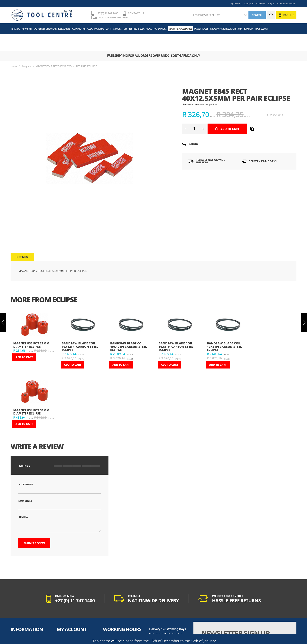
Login (60, 617)
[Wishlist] (271, 14)
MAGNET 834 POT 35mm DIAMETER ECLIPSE (31, 393)
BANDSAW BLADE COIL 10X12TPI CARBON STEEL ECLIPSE (80, 328)
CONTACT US (135, 14)
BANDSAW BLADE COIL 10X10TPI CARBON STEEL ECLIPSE (129, 328)
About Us (16, 612)
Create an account (286, 4)
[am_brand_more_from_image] (34, 307)
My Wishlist (63, 621)
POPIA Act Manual (21, 626)
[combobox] (221, 14)
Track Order (63, 626)
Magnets (27, 48)
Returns (61, 631)
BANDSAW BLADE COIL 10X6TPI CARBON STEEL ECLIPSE (224, 328)
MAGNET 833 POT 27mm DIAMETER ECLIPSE (31, 326)
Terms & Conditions (21, 617)
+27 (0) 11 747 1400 (106, 14)
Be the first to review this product (200, 86)
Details (22, 238)
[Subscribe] (275, 625)
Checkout (261, 4)
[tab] (22, 238)
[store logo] (41, 14)
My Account (236, 4)
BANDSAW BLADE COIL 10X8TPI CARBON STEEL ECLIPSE (176, 328)
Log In (271, 4)
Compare (249, 4)
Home (14, 48)
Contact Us (17, 631)
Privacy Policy (19, 621)
